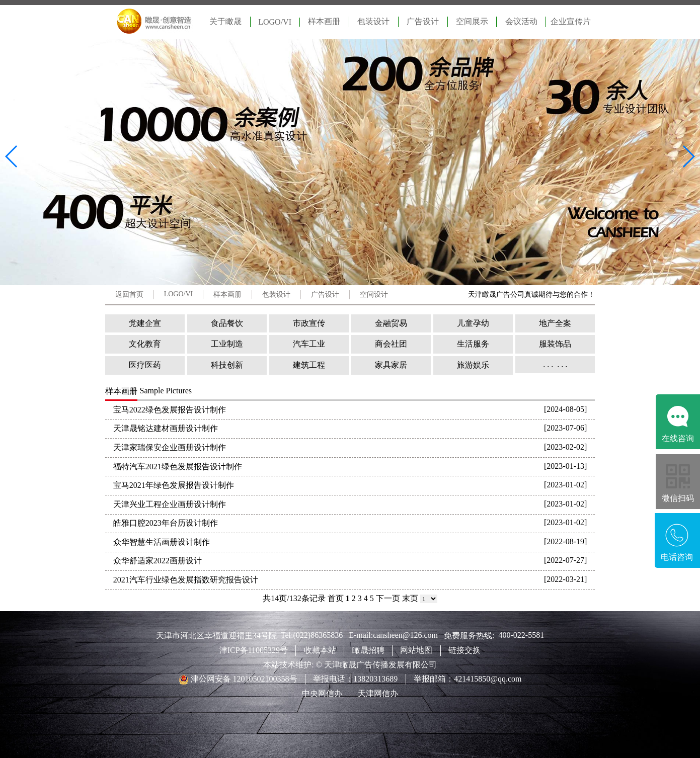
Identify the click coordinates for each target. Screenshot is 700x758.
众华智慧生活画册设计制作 (162, 542)
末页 (410, 598)
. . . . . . (555, 364)
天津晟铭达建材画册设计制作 (166, 428)
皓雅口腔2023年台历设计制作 (166, 523)
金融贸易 (391, 323)
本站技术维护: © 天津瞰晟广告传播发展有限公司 (350, 665)
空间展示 (472, 21)
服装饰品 (555, 344)
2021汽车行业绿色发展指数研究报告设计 (186, 580)
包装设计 (373, 21)
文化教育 (145, 344)
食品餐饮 (227, 323)
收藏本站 (320, 650)
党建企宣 (145, 323)
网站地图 (416, 650)
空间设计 (374, 294)
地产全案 (555, 323)
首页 (336, 598)
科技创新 (227, 365)
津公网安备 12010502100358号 (243, 679)
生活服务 (473, 344)
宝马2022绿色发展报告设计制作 (170, 410)
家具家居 (391, 365)
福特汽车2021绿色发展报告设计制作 (178, 467)
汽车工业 (309, 344)
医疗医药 (145, 365)
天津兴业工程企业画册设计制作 (170, 504)
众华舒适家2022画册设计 (158, 561)
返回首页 (129, 294)
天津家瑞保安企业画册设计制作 (170, 447)
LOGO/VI (275, 22)
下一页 (388, 598)
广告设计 (423, 21)
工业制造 (227, 344)
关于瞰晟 (225, 21)
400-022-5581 (522, 635)
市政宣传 (309, 323)
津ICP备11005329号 (254, 650)
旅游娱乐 (473, 365)
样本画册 (324, 21)
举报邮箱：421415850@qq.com (468, 679)
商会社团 (391, 344)
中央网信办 (322, 693)
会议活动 (521, 21)
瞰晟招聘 (368, 650)
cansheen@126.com (408, 635)
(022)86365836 (321, 635)
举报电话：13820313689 (355, 679)
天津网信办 (378, 693)
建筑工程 (309, 365)
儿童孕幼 (473, 323)
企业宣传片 (571, 21)
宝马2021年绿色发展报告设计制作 (174, 485)
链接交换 (464, 650)
